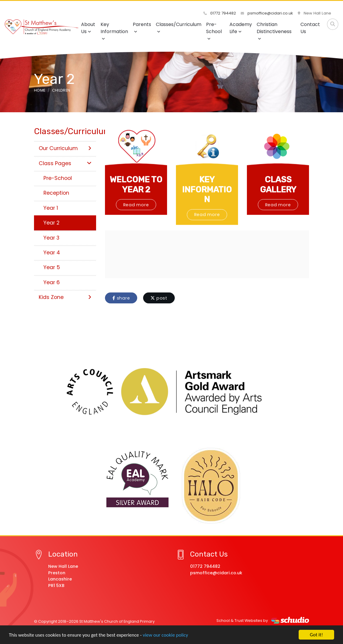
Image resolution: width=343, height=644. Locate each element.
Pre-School (214, 31)
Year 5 (52, 267)
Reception (56, 193)
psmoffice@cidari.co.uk (267, 13)
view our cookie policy (165, 635)
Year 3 (51, 238)
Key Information (114, 31)
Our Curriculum (65, 148)
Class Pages (65, 163)
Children (61, 90)
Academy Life (241, 28)
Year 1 (51, 208)
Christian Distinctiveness (274, 31)
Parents (142, 27)
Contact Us (310, 28)
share (121, 298)
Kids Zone (65, 297)
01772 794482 (220, 13)
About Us (88, 28)
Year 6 (52, 282)
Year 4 (52, 253)
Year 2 (51, 223)
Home (40, 90)
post (159, 298)
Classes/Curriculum (179, 27)
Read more (136, 223)
